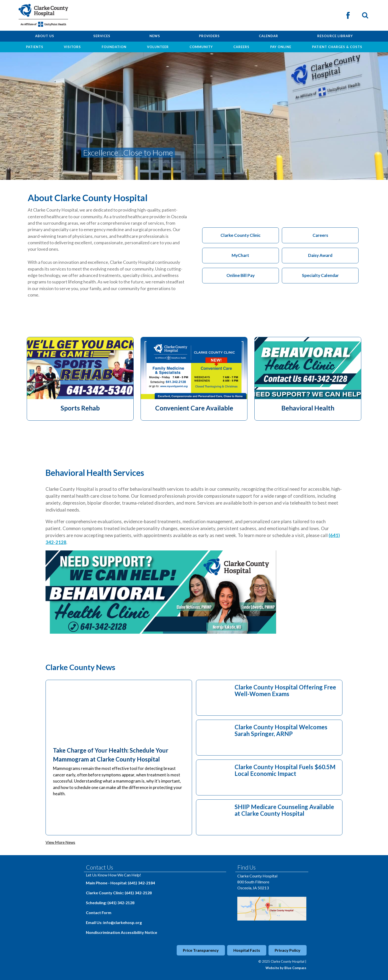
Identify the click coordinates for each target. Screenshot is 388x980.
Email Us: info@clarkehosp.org (114, 922)
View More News (60, 842)
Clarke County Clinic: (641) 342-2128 (119, 893)
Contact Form (99, 912)
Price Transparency (201, 950)
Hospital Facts (247, 950)
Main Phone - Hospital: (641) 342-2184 (120, 883)
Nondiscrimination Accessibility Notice (121, 932)
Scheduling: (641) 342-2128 (110, 903)
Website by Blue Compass (286, 968)
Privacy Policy (288, 950)
